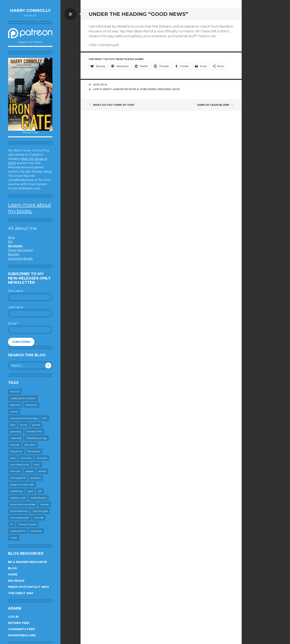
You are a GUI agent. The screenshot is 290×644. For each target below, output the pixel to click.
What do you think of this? (112, 105)
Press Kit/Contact (20, 250)
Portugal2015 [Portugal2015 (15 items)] (18, 478)
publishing (148, 89)
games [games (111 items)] (36, 425)
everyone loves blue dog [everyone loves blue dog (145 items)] (24, 418)
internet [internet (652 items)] (15, 445)
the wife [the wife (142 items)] (39, 518)
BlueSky (14, 254)
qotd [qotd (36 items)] (30, 491)
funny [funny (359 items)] (24, 425)
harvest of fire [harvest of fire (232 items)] (34, 431)
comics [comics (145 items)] (14, 411)
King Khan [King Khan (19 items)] (16, 451)
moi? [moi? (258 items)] (37, 465)
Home (13, 574)
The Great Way (21, 593)
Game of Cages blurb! (215, 105)
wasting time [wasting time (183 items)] (18, 531)
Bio (10, 242)
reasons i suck (169, 89)
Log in (13, 617)
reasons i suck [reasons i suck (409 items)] (18, 498)
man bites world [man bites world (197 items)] (20, 465)
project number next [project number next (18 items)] (22, 484)
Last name (16, 307)
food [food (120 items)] (13, 425)
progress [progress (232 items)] (36, 478)
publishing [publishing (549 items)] (16, 491)
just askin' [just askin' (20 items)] (30, 445)
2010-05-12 (100, 85)
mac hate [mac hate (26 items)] (26, 458)
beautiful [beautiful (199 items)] (15, 405)
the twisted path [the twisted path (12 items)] (20, 518)
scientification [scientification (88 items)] (39, 498)
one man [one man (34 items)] (15, 471)
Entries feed (19, 623)
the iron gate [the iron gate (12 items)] (40, 511)
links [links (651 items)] (13, 458)
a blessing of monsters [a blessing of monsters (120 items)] (23, 398)
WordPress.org (22, 635)
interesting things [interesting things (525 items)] (36, 438)
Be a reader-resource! (27, 562)
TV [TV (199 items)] (12, 524)
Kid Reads (16, 581)
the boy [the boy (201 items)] (45, 504)
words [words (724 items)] (14, 538)
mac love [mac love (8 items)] (42, 458)
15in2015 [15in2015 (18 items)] (15, 392)
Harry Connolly (30, 10)
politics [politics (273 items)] (42, 471)
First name (16, 291)
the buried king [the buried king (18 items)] (19, 511)
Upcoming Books (20, 259)
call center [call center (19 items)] (31, 405)
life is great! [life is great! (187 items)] (34, 451)
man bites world (126, 89)
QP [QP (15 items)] (40, 491)
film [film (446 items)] (45, 418)
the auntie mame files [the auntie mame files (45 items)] (23, 504)
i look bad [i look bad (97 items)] (16, 438)
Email (13, 324)
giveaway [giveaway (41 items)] (16, 431)
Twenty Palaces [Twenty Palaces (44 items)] (27, 524)
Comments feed (22, 629)
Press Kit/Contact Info (28, 587)
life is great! (103, 89)
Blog (11, 237)
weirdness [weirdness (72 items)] (36, 531)
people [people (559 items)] (29, 471)
